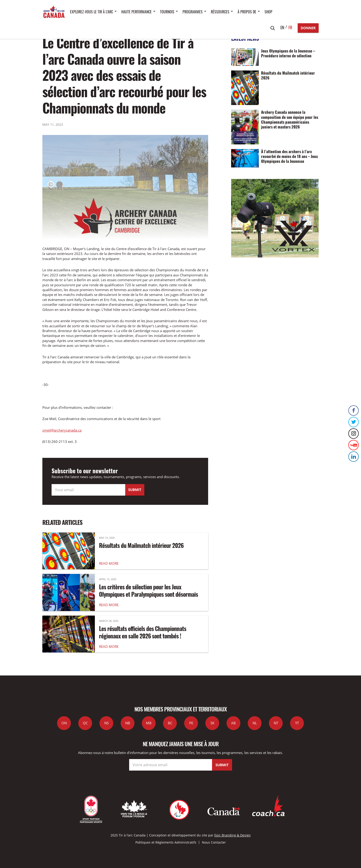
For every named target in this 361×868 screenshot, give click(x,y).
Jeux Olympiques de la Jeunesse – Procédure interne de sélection (288, 53)
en (282, 27)
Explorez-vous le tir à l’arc (92, 12)
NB (128, 723)
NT (276, 723)
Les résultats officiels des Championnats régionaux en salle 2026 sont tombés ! (143, 632)
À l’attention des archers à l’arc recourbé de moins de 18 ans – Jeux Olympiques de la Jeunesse (290, 156)
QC (85, 723)
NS (106, 723)
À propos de (247, 12)
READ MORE (109, 563)
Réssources (220, 12)
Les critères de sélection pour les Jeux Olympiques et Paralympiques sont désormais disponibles (148, 594)
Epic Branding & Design (233, 835)
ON (64, 723)
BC (170, 723)
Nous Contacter (214, 842)
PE (191, 723)
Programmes (193, 12)
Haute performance (137, 12)
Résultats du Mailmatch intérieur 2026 (141, 545)
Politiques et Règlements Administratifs (166, 842)
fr (290, 27)
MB (149, 723)
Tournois (167, 12)
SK (212, 723)
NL (255, 723)
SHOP (268, 12)
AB (233, 723)
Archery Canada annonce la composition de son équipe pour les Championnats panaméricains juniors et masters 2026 (290, 119)
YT (297, 723)
